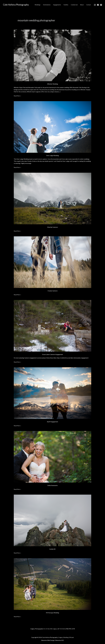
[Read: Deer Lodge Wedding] (52, 127)
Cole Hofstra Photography (16, 5)
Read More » (17, 96)
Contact (89, 5)
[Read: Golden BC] (52, 520)
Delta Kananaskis (53, 485)
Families (66, 5)
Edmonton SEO (60, 640)
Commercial (74, 5)
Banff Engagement (52, 422)
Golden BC (53, 549)
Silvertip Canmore (53, 227)
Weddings (38, 5)
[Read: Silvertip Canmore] (52, 198)
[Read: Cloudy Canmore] (52, 262)
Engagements (57, 5)
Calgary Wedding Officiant (66, 637)
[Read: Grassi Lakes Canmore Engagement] (52, 326)
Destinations (47, 5)
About (82, 5)
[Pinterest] (101, 5)
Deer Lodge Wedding (52, 155)
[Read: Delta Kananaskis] (52, 457)
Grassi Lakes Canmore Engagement (52, 354)
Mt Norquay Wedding (52, 613)
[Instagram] (95, 5)
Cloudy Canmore (53, 291)
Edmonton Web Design (48, 640)
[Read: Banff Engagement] (52, 393)
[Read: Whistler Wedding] (52, 55)
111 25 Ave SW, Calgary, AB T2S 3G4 (54, 629)
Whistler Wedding (53, 84)
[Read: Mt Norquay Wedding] (52, 584)
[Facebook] (98, 5)
